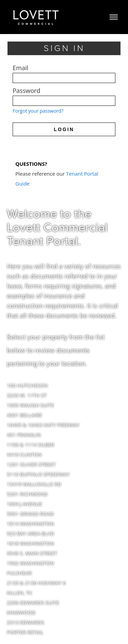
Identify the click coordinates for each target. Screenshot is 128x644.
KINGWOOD (21, 612)
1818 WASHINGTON (30, 543)
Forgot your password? (38, 111)
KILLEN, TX (19, 593)
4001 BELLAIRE (24, 415)
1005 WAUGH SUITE (30, 405)
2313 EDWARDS (25, 622)
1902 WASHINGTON (30, 563)
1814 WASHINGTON (30, 524)
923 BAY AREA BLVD (31, 533)
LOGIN (64, 129)
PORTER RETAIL (25, 632)
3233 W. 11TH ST (27, 395)
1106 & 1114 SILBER (31, 445)
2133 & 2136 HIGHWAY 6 (36, 583)
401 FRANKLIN (24, 435)
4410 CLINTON (24, 454)
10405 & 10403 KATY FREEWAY (43, 425)
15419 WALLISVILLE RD (34, 484)
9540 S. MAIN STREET (32, 553)
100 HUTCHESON (27, 385)
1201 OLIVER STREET (31, 464)
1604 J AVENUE (24, 504)
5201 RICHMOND (27, 494)
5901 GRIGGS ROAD (30, 514)
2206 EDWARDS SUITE (33, 602)
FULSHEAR (19, 573)
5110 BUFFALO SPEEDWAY (38, 474)
